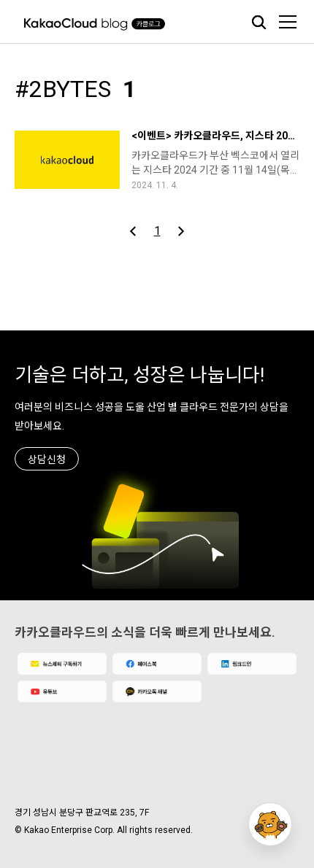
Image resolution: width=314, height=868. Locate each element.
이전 (134, 231)
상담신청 (47, 460)
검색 (259, 22)
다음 (180, 231)
